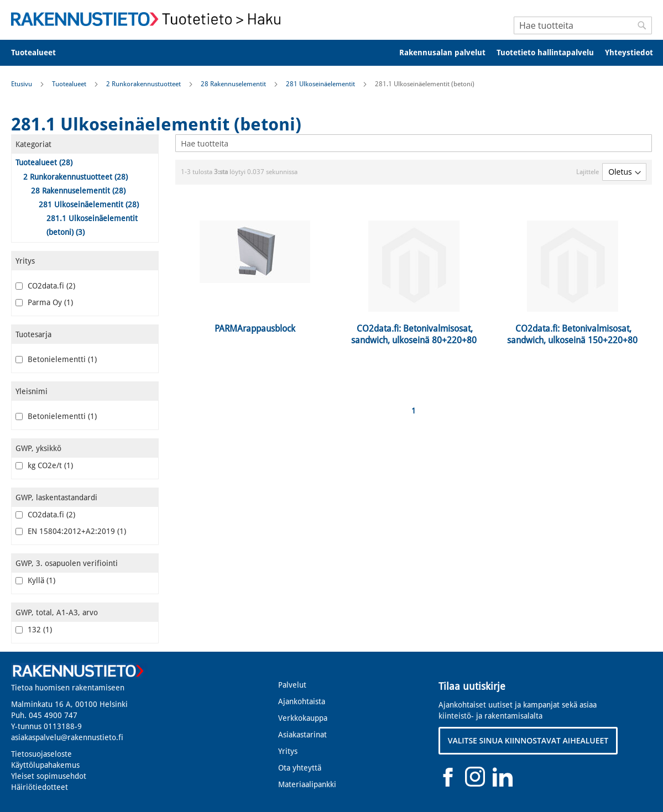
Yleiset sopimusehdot (49, 776)
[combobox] (583, 25)
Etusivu (22, 84)
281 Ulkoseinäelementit (321, 84)
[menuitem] (41, 53)
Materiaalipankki (307, 784)
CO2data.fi (45, 286)
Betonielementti (56, 359)
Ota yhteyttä (300, 768)
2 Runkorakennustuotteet (144, 84)
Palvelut (292, 685)
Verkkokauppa (303, 718)
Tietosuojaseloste (41, 754)
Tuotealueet (70, 84)
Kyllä (35, 580)
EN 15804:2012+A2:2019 (71, 531)
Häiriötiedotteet (40, 787)
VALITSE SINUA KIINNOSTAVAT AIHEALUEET (528, 740)
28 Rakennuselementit (234, 84)
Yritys (288, 751)
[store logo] (149, 19)
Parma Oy (44, 302)
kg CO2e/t (44, 465)
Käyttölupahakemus (45, 765)
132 (34, 630)
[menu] (331, 53)
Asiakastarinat (302, 735)
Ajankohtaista (302, 701)
